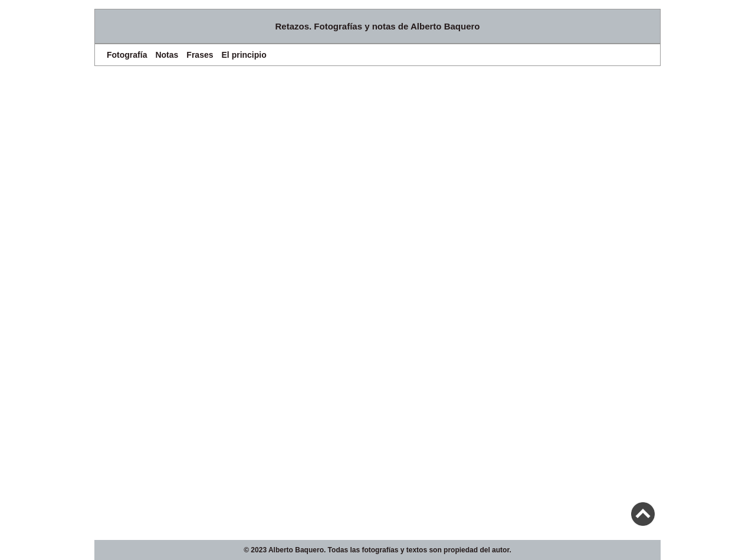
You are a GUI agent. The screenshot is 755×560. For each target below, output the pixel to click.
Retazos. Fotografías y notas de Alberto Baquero (378, 26)
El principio (244, 55)
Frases (200, 55)
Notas (167, 55)
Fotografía (127, 55)
